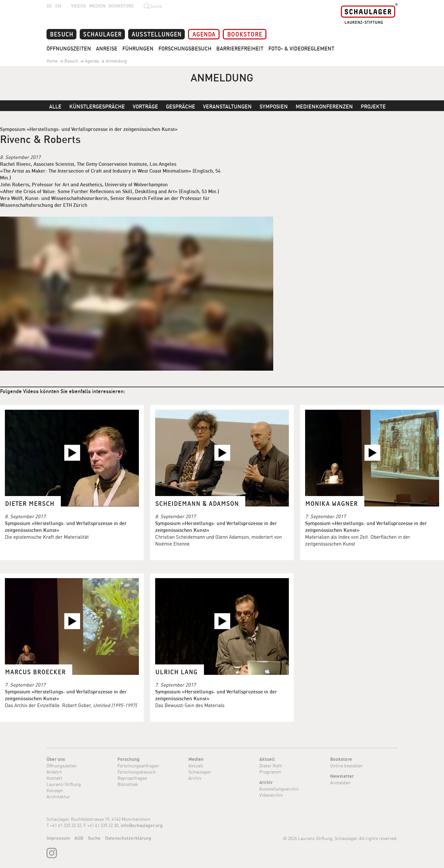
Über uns (56, 759)
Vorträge (145, 107)
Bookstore (121, 6)
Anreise (107, 49)
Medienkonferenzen (324, 107)
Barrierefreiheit (240, 49)
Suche (94, 838)
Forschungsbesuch (185, 49)
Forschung (128, 759)
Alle (55, 107)
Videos (78, 6)
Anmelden (340, 783)
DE (49, 6)
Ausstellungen (156, 34)
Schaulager (102, 34)
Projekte (373, 107)
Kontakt (54, 778)
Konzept (55, 790)
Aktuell (196, 766)
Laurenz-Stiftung (64, 784)
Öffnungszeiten (69, 49)
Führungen (138, 49)
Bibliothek (128, 784)
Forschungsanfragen (138, 766)
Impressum (58, 838)
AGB (79, 838)
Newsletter (342, 776)
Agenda (204, 34)
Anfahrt (54, 772)
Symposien (274, 107)
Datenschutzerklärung (128, 838)
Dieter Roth (271, 766)
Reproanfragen (132, 778)
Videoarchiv (271, 795)
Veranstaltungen (227, 107)
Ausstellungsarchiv (279, 789)
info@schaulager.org (142, 825)
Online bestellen (346, 766)
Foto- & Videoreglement (301, 49)
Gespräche (181, 107)
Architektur (58, 797)
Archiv (195, 778)
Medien (97, 6)
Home (52, 61)
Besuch (61, 34)
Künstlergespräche (97, 107)
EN (58, 6)
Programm (270, 772)
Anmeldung (116, 61)
